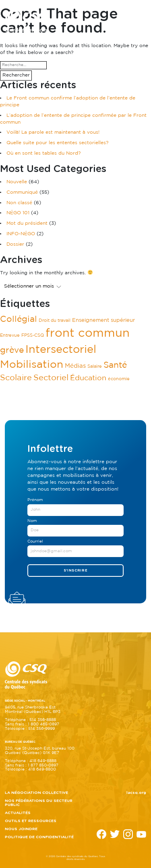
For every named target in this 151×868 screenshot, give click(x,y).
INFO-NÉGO (21, 234)
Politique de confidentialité (39, 837)
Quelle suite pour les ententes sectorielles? (57, 143)
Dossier (15, 244)
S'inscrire (76, 571)
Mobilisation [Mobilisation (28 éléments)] (32, 365)
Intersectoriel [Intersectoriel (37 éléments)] (61, 350)
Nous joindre (21, 829)
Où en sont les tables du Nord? (43, 153)
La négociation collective (36, 793)
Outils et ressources (31, 821)
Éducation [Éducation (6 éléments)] (88, 378)
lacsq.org (136, 793)
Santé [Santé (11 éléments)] (115, 365)
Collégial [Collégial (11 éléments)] (19, 319)
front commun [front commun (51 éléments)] (88, 334)
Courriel (35, 542)
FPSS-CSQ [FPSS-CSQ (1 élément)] (33, 336)
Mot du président (27, 223)
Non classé (19, 203)
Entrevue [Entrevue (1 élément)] (10, 336)
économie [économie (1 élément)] (119, 379)
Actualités (18, 813)
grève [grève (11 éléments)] (12, 350)
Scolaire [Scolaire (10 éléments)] (16, 378)
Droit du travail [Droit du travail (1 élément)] (55, 321)
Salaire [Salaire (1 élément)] (95, 367)
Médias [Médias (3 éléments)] (75, 366)
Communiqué (22, 192)
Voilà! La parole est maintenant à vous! (53, 132)
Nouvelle (17, 182)
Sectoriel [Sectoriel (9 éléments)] (51, 378)
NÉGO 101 (18, 213)
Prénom (35, 500)
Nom (32, 521)
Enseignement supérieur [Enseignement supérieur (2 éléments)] (103, 320)
